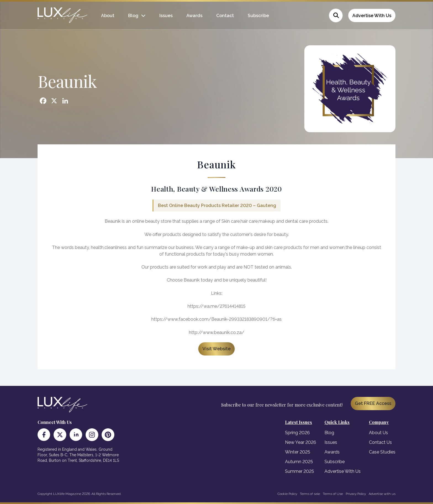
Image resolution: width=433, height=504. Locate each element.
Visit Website (216, 349)
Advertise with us (382, 494)
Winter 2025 (298, 452)
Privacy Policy (356, 494)
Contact (225, 16)
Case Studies (382, 452)
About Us (378, 433)
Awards (194, 16)
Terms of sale (310, 494)
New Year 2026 (301, 442)
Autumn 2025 (299, 462)
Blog (133, 16)
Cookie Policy (287, 494)
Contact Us (380, 442)
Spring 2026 (297, 433)
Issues (166, 16)
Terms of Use (333, 494)
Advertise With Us (372, 16)
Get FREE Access (373, 403)
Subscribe (258, 16)
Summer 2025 (299, 471)
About (108, 16)
